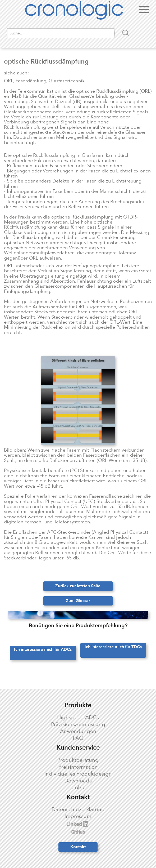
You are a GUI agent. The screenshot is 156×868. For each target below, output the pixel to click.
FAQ (78, 738)
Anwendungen (78, 731)
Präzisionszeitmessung (78, 724)
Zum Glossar (78, 601)
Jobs (78, 788)
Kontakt (78, 847)
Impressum (78, 816)
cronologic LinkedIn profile (39, 824)
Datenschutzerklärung (78, 809)
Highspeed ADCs (78, 718)
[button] (144, 11)
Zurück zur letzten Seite (78, 586)
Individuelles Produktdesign (78, 774)
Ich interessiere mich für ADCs (43, 649)
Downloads (78, 781)
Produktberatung (78, 760)
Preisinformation (78, 767)
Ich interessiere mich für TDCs (113, 647)
